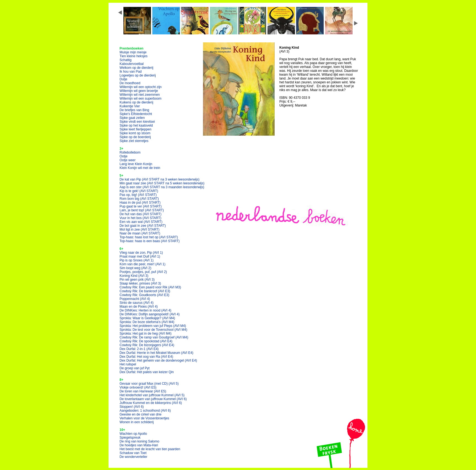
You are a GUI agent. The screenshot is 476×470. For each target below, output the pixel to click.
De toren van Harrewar (143, 391)
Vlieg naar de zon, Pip (141, 253)
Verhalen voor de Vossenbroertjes (144, 418)
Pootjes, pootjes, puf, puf (143, 272)
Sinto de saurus (136, 303)
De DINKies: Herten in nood (145, 310)
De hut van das (140, 214)
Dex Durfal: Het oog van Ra (146, 357)
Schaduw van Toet (133, 453)
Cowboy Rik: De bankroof (145, 291)
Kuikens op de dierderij (136, 102)
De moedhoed (130, 83)
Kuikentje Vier (130, 106)
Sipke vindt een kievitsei (137, 122)
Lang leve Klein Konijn (136, 164)
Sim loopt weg (135, 268)
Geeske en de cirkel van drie (140, 414)
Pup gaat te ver (141, 206)
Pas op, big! (138, 195)
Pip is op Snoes (136, 260)
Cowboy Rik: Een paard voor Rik (150, 287)
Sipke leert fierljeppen (135, 129)
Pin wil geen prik (137, 280)
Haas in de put (140, 203)
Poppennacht (135, 299)
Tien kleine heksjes (134, 56)
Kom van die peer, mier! (143, 264)
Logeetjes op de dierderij (138, 75)
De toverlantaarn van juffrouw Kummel (153, 399)
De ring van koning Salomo (139, 441)
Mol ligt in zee (140, 229)
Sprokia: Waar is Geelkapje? (147, 318)
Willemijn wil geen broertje (139, 91)
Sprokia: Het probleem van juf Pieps (153, 326)
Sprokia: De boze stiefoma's (147, 322)
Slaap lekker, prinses (140, 283)
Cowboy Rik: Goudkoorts (144, 295)
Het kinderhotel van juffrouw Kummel (152, 395)
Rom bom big (139, 199)
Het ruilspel (128, 364)
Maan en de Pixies (139, 307)
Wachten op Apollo (133, 434)
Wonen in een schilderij (137, 422)
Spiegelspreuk (130, 438)
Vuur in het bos (140, 218)
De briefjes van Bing (134, 110)
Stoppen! (132, 407)
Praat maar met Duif (140, 256)
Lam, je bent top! (142, 210)
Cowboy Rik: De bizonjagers (147, 345)
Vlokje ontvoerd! (138, 387)
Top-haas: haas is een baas (150, 241)
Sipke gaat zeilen (132, 118)
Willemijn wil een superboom (140, 99)
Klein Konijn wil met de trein (140, 168)
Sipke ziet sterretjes (134, 141)
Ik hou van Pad (131, 72)
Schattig (125, 60)
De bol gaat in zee (143, 226)
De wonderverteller (133, 457)
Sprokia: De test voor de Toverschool (153, 330)
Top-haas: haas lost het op (149, 237)
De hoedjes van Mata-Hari (139, 445)
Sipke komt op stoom (135, 133)
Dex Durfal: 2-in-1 (139, 349)
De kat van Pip (159, 179)
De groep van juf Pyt (135, 368)
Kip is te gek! (139, 191)
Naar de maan (140, 233)
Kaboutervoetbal (132, 64)
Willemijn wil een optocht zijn (141, 87)
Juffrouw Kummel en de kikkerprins (151, 403)
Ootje (124, 156)
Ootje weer (128, 160)
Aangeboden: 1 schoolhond (145, 411)
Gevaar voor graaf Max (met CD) (149, 384)
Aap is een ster (162, 187)
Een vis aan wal (141, 222)
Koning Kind (134, 276)
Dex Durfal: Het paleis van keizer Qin (147, 372)
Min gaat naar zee (162, 183)
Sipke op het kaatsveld (136, 125)
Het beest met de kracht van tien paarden (150, 449)
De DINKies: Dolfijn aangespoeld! (150, 314)
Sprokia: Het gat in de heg (146, 334)
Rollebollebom (130, 152)
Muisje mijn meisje (133, 52)
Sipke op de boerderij (135, 137)
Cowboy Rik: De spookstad (146, 341)
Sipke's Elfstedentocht (136, 114)
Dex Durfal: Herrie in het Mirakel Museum (156, 353)
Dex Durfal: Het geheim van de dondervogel (158, 360)
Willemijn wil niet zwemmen (140, 95)
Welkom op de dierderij (136, 68)
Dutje (123, 79)
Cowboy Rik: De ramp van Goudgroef (154, 337)
